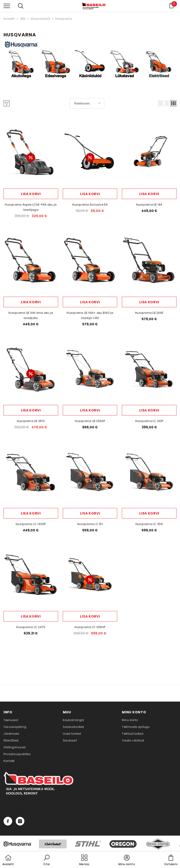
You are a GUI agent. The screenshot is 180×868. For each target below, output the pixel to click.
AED (23, 19)
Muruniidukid (40, 19)
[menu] (7, 6)
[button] (161, 103)
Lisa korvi (31, 194)
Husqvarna (64, 19)
